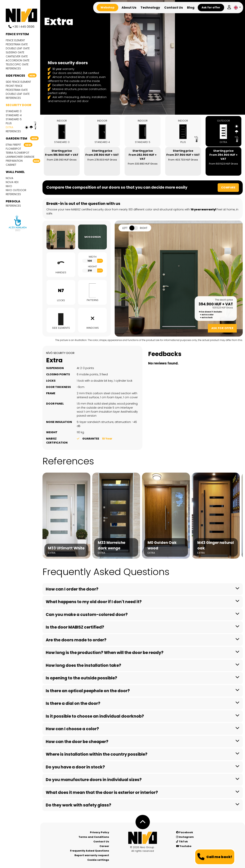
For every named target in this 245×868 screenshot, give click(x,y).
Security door (19, 105)
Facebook (185, 832)
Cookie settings (98, 860)
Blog (191, 8)
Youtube (184, 846)
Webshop (107, 7)
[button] (237, 8)
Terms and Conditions (94, 837)
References (13, 68)
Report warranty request (92, 855)
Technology (150, 8)
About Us (129, 8)
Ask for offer (211, 7)
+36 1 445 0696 (21, 27)
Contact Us (174, 8)
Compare (228, 187)
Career (104, 846)
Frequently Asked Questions (90, 851)
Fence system (17, 34)
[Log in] (229, 8)
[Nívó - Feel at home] (143, 838)
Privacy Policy (100, 832)
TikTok (182, 842)
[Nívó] (23, 15)
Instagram (185, 837)
